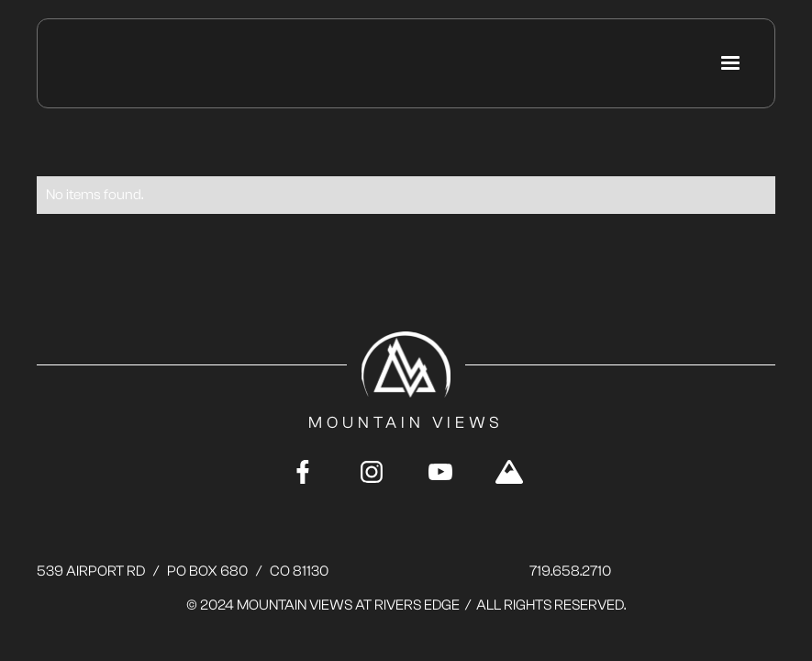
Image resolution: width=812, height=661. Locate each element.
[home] (144, 64)
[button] (730, 63)
